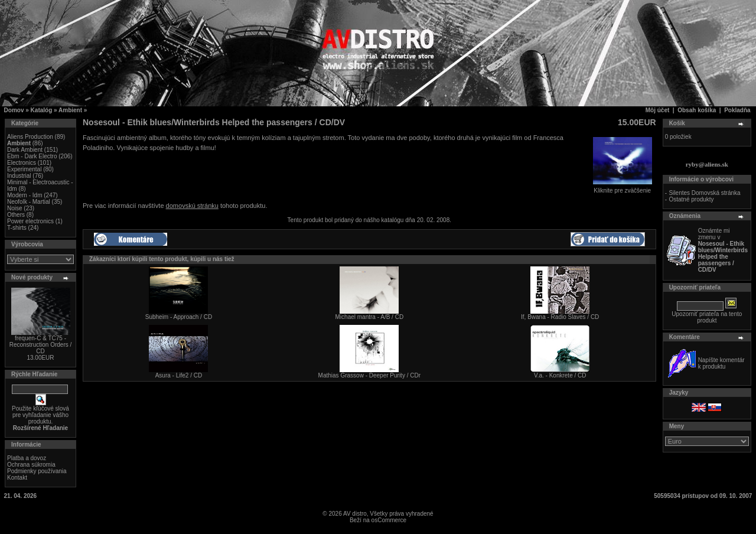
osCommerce (389, 520)
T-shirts (17, 228)
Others (16, 215)
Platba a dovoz (27, 458)
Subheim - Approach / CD (179, 317)
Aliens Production (30, 137)
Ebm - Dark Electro (32, 156)
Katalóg (42, 110)
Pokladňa (737, 110)
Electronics (22, 163)
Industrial (19, 176)
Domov (14, 110)
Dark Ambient (25, 150)
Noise (15, 208)
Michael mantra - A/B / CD (370, 317)
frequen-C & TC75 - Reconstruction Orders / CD (41, 345)
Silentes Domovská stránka (704, 193)
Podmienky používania (37, 471)
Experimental (24, 169)
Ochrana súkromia (31, 465)
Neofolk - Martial (29, 202)
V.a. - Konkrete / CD (560, 375)
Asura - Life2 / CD (179, 375)
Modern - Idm (25, 195)
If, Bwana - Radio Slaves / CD (560, 317)
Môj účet (658, 110)
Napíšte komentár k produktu (721, 363)
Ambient (70, 110)
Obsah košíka (697, 110)
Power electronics (30, 221)
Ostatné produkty (691, 199)
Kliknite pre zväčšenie (623, 188)
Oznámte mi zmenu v (723, 250)
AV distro (355, 514)
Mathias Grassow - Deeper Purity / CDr (369, 375)
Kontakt (17, 478)
